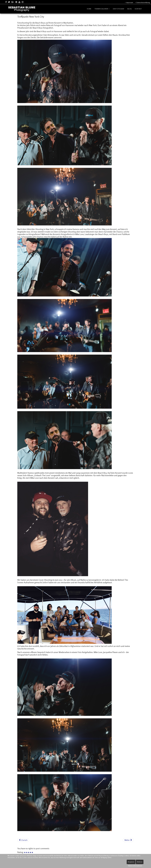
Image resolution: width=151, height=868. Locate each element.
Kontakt (138, 9)
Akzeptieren (131, 862)
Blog (130, 9)
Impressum (130, 2)
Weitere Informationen (135, 866)
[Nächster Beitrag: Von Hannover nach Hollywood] (128, 840)
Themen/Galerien (101, 9)
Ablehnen (140, 862)
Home (89, 9)
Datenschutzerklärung (143, 2)
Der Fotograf (119, 9)
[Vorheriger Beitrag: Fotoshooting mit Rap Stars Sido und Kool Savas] (23, 840)
